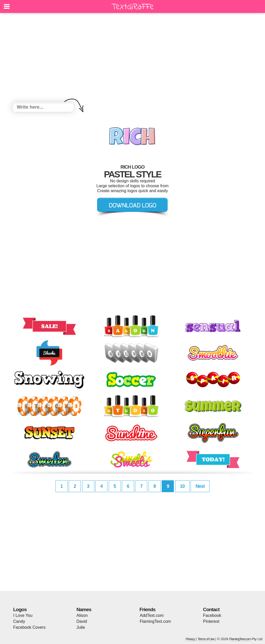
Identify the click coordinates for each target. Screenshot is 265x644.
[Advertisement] (132, 58)
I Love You (23, 615)
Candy (19, 621)
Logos (20, 609)
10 (182, 486)
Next (200, 486)
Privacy (190, 639)
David (82, 621)
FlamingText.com (155, 621)
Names (84, 609)
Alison (82, 615)
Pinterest (211, 621)
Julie (81, 627)
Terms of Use (206, 639)
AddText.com (152, 615)
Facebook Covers (29, 627)
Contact (211, 609)
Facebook (212, 615)
